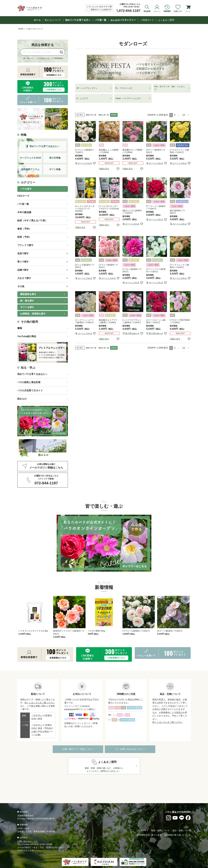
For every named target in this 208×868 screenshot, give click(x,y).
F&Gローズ (23, 196)
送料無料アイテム (30, 169)
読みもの (22, 399)
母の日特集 (55, 158)
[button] (188, 115)
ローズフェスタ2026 (30, 158)
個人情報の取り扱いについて (178, 826)
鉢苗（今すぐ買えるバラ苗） (32, 221)
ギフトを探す (27, 307)
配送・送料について (160, 821)
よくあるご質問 (166, 20)
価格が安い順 (91, 115)
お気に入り (178, 11)
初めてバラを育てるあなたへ (32, 374)
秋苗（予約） (24, 237)
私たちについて (53, 20)
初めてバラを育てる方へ (78, 20)
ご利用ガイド (147, 20)
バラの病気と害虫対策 (29, 382)
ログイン (157, 11)
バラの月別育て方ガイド (30, 391)
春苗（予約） (24, 229)
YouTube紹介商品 (27, 336)
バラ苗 (28, 29)
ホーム (37, 20)
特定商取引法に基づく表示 (149, 826)
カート (188, 11)
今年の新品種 (24, 212)
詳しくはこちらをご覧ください (40, 693)
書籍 (20, 328)
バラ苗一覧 (101, 20)
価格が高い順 (104, 115)
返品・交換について (182, 821)
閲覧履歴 (167, 11)
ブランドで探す (25, 245)
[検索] (62, 52)
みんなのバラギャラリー (123, 20)
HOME (21, 29)
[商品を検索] (39, 52)
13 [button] (184, 115)
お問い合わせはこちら (27, 832)
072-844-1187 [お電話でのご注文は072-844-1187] (130, 11)
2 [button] (175, 115)
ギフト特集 (55, 169)
